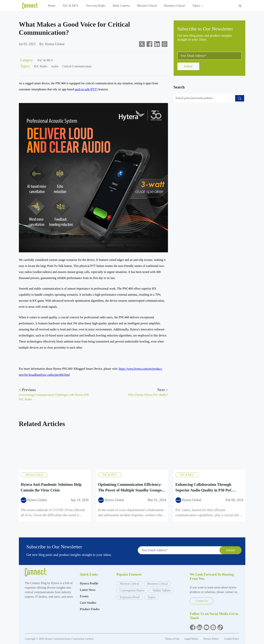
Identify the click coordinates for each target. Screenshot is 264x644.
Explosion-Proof (130, 597)
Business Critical (174, 6)
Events (84, 596)
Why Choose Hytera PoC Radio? (148, 395)
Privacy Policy (212, 639)
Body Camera (121, 6)
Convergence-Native (132, 590)
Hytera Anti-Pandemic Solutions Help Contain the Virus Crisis (51, 487)
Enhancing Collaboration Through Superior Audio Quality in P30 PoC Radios (204, 488)
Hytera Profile (89, 583)
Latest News (88, 590)
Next (162, 390)
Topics (197, 6)
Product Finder (90, 609)
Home (52, 6)
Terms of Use (173, 639)
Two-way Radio (95, 6)
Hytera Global (55, 44)
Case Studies (88, 603)
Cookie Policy (232, 639)
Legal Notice (192, 639)
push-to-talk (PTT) (86, 89)
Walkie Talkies (161, 590)
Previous (27, 390)
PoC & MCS (71, 6)
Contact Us (202, 601)
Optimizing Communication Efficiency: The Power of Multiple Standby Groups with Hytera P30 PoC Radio (130, 488)
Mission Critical (147, 6)
